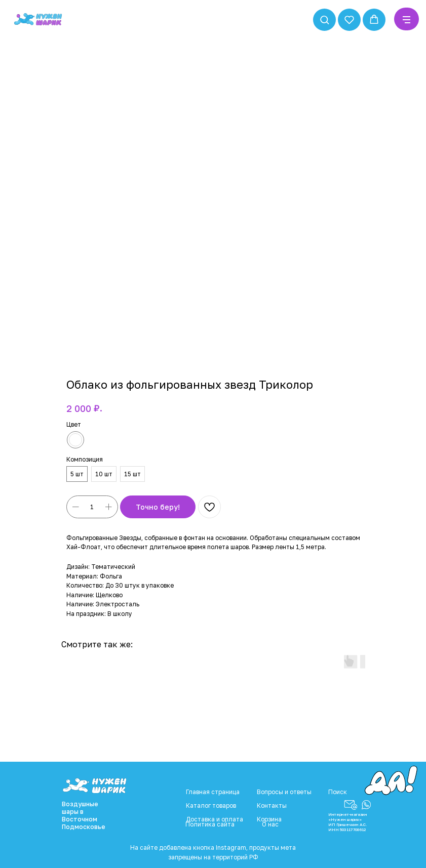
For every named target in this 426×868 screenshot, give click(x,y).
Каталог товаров (211, 805)
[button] (324, 19)
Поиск (338, 792)
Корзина (269, 819)
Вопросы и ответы (284, 792)
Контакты (272, 805)
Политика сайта (210, 824)
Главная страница (213, 792)
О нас (270, 824)
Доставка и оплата (215, 819)
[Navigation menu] (406, 20)
